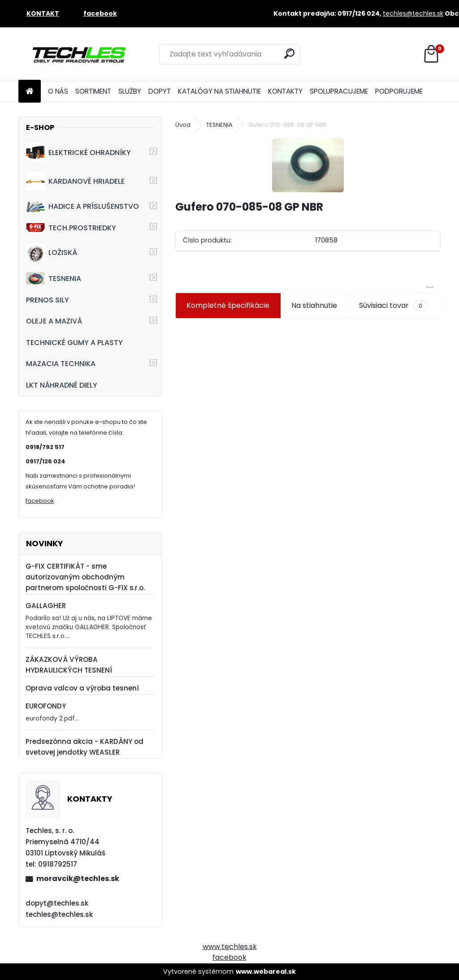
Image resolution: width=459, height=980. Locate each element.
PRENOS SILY (48, 300)
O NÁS (58, 91)
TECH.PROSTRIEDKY (71, 228)
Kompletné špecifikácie (228, 305)
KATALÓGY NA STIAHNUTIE (219, 91)
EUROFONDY (46, 706)
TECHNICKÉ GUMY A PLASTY (74, 343)
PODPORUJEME (399, 91)
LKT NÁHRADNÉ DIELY (62, 385)
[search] (289, 54)
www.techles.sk (230, 947)
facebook (40, 501)
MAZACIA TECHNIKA (61, 364)
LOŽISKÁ (52, 253)
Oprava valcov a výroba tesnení (82, 688)
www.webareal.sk (266, 971)
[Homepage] (30, 92)
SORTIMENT (93, 91)
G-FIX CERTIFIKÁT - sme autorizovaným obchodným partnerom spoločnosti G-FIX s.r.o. (85, 577)
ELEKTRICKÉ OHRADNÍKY (78, 152)
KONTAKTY (285, 91)
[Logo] (80, 54)
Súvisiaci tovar (393, 306)
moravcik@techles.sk (78, 879)
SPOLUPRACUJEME (339, 91)
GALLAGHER (46, 606)
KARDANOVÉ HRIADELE (75, 181)
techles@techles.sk (413, 13)
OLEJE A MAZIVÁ (54, 321)
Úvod (183, 125)
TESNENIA (54, 278)
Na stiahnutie (314, 305)
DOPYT (160, 91)
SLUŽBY (130, 91)
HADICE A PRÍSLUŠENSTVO (82, 206)
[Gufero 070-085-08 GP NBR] (308, 165)
